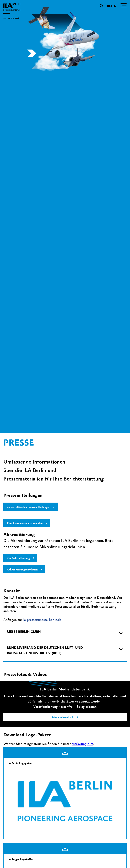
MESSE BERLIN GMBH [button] (24, 632)
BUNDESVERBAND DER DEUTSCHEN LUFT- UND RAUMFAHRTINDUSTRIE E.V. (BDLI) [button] (45, 651)
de (109, 6)
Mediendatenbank (63, 717)
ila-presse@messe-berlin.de (42, 620)
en (114, 6)
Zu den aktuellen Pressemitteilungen (29, 507)
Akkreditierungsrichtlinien (22, 570)
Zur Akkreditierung (18, 558)
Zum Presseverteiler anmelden (25, 523)
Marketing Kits (82, 744)
